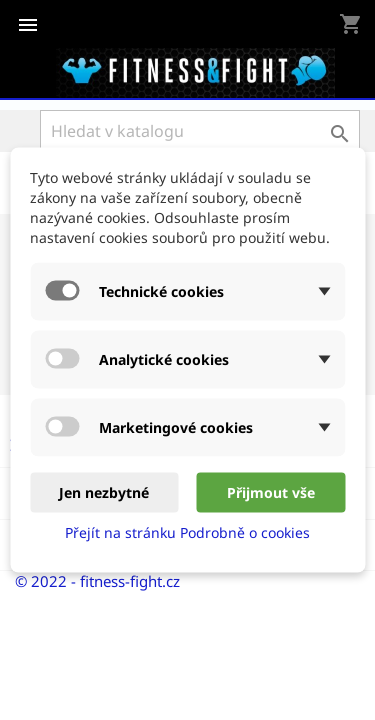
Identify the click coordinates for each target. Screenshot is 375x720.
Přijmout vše (271, 492)
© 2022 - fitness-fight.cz (97, 581)
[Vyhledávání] (200, 131)
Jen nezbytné (104, 492)
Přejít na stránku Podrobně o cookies (187, 532)
